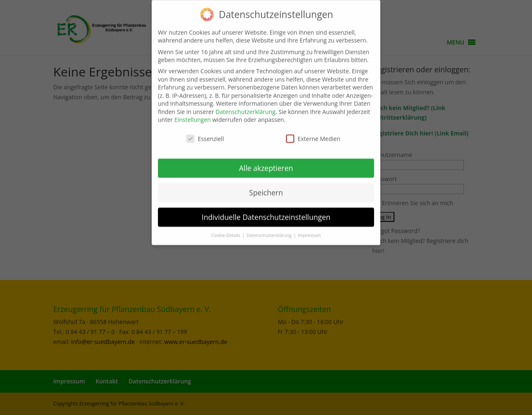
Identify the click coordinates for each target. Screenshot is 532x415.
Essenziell (205, 134)
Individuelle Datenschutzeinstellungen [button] (266, 212)
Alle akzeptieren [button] (266, 163)
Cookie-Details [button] (226, 230)
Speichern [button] (266, 187)
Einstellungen (192, 115)
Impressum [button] (309, 230)
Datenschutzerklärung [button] (270, 230)
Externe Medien (313, 134)
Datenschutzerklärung (246, 107)
